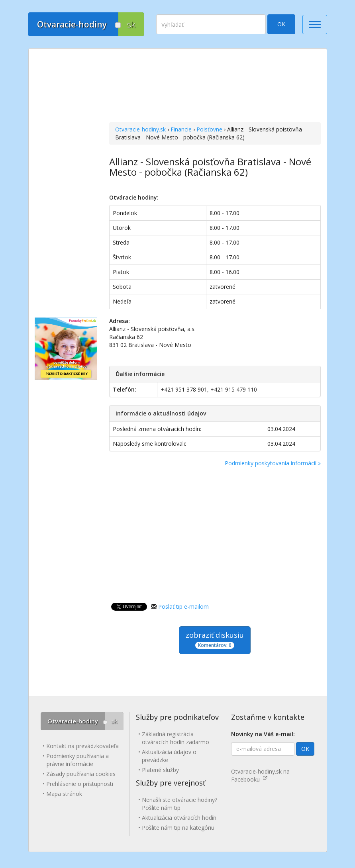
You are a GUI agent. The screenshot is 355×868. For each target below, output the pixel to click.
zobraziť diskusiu (215, 640)
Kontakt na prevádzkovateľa (82, 746)
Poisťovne (209, 129)
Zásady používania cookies (81, 774)
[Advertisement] (215, 86)
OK (281, 24)
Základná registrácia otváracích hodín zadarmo (176, 738)
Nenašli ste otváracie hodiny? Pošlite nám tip (179, 804)
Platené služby (160, 770)
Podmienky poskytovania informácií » (273, 463)
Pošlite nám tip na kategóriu (178, 828)
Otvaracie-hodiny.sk (140, 129)
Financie (181, 129)
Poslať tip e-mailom (183, 606)
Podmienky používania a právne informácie (77, 760)
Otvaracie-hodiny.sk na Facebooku (260, 775)
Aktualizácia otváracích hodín (179, 818)
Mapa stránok (64, 794)
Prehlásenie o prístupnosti (80, 784)
